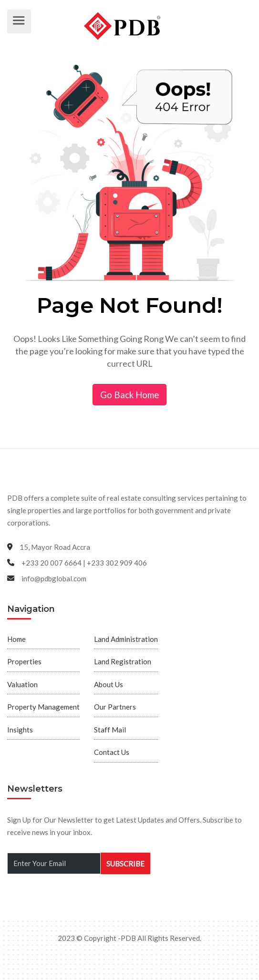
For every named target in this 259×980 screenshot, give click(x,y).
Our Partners (115, 707)
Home (16, 639)
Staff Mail (110, 730)
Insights (20, 730)
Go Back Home (129, 395)
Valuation (22, 684)
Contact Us (112, 752)
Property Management (43, 707)
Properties (24, 661)
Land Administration (126, 639)
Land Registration (123, 661)
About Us (109, 684)
